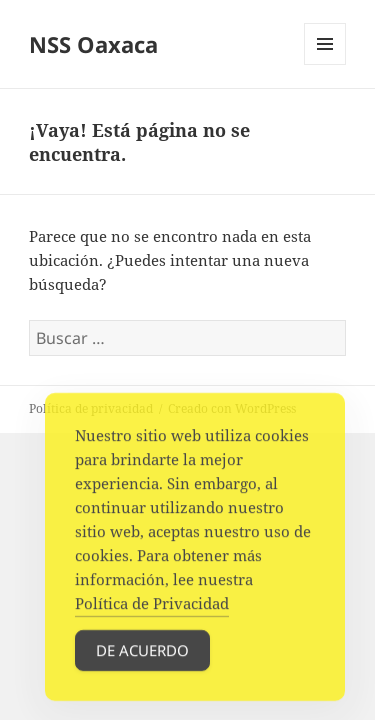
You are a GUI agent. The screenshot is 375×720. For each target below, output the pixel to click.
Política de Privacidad (152, 608)
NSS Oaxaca (93, 44)
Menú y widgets (325, 64)
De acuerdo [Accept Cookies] (142, 655)
